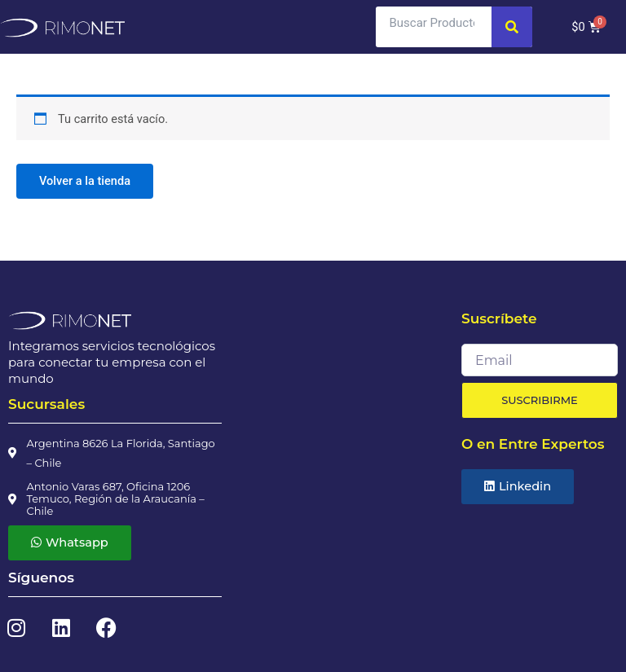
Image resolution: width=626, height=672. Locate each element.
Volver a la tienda (85, 181)
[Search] (512, 27)
